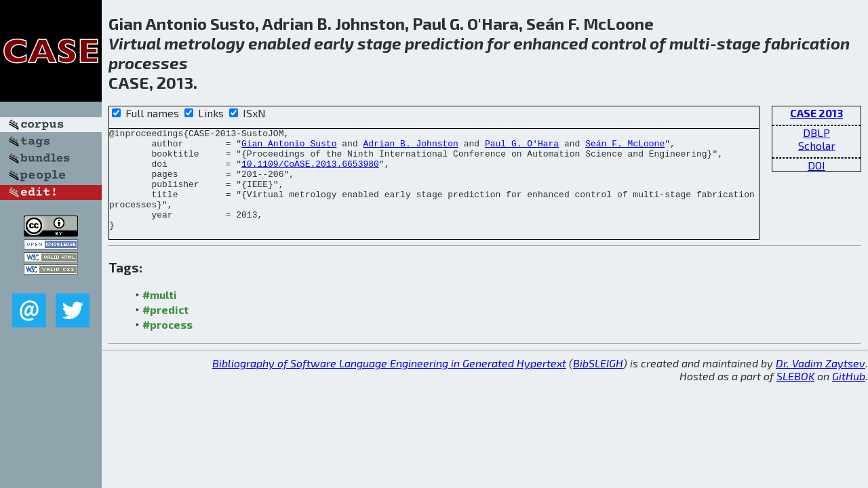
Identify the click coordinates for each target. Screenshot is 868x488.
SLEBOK (795, 396)
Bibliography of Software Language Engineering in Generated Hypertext (389, 383)
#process (167, 345)
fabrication (807, 43)
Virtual (135, 43)
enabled (279, 43)
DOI (816, 165)
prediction (444, 43)
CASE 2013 (816, 113)
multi (690, 43)
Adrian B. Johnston (410, 147)
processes (148, 63)
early (334, 43)
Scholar (817, 145)
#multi (160, 315)
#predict (165, 330)
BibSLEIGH (598, 383)
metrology (204, 43)
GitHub (849, 396)
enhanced (551, 43)
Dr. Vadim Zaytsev (821, 383)
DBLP (816, 133)
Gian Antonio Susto (289, 147)
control (619, 43)
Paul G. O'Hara (522, 147)
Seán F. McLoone (625, 147)
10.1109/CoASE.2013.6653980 (310, 171)
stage (379, 43)
